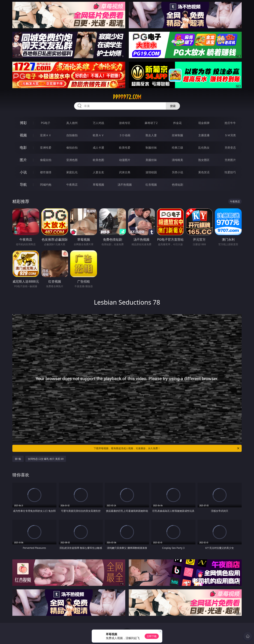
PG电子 (46, 123)
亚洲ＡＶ (46, 135)
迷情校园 (151, 172)
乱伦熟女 (204, 148)
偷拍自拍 (72, 148)
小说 (23, 172)
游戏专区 (125, 123)
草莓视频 (98, 185)
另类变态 (230, 148)
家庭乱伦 (72, 172)
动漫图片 (125, 160)
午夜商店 (72, 185)
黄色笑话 (204, 172)
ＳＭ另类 (230, 135)
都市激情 (46, 172)
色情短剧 (177, 185)
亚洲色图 (72, 160)
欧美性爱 (125, 148)
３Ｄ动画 (125, 135)
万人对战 (98, 123)
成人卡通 (98, 148)
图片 (23, 160)
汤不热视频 (125, 185)
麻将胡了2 (151, 123)
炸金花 (177, 123)
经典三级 (177, 148)
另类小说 (177, 172)
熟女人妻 (151, 135)
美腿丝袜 (151, 160)
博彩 (23, 123)
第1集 (18, 459)
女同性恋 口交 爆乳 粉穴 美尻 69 (46, 459)
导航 (23, 184)
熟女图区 (204, 160)
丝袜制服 (177, 135)
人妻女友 (98, 172)
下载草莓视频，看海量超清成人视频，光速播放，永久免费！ (167, 448)
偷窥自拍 (46, 160)
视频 (23, 135)
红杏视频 (151, 185)
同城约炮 (46, 185)
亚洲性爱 (46, 148)
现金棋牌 (204, 123)
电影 (23, 147)
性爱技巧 (230, 172)
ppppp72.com (127, 97)
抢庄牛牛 (230, 123)
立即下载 (152, 636)
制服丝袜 (151, 148)
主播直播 (204, 135)
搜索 (173, 106)
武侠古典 (125, 172)
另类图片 (230, 160)
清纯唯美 (177, 160)
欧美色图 (98, 160)
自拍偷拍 (72, 135)
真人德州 (72, 123)
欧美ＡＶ (98, 135)
